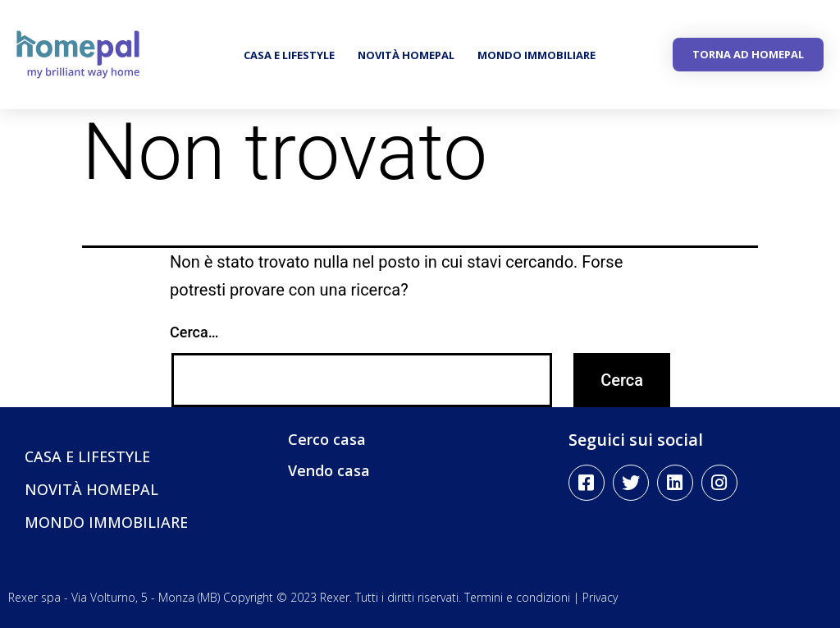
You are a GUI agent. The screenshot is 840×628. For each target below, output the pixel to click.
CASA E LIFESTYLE (289, 55)
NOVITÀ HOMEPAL (406, 55)
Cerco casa (327, 439)
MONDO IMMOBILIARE (536, 55)
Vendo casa (329, 470)
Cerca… (194, 332)
